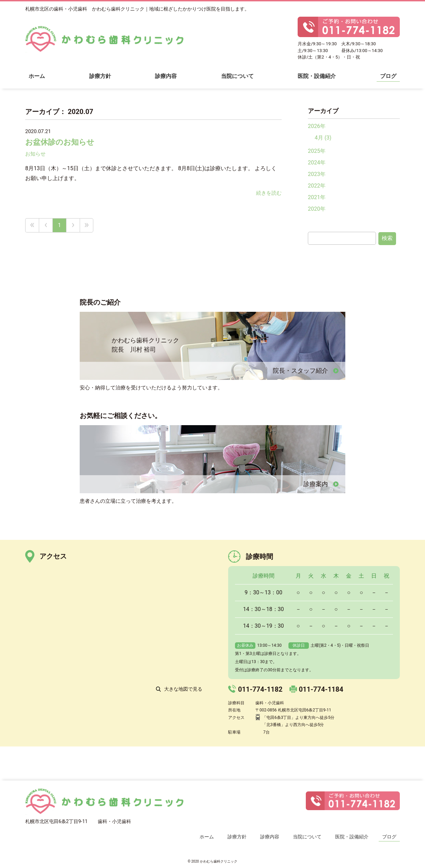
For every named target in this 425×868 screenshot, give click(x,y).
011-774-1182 (260, 689)
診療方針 (100, 76)
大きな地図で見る (183, 689)
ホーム (37, 76)
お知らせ (35, 154)
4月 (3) (323, 138)
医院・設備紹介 (317, 76)
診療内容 (166, 76)
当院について (237, 76)
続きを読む (269, 193)
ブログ (388, 76)
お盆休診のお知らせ (60, 142)
